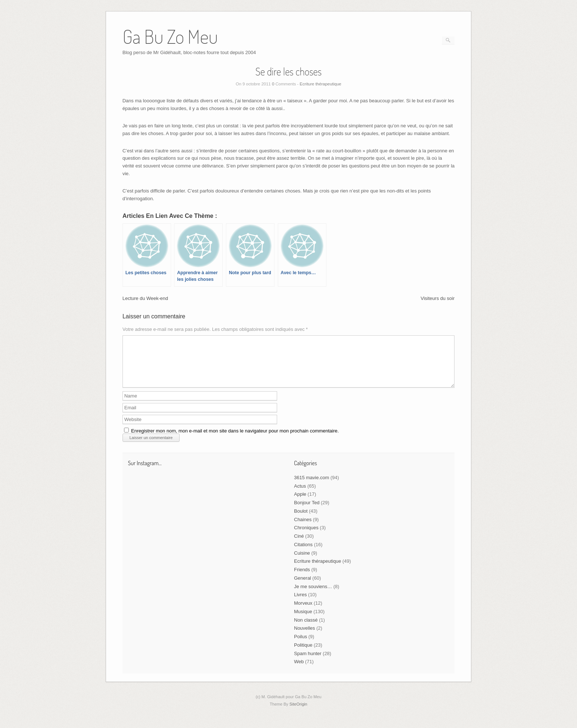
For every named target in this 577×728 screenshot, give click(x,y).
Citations (303, 553)
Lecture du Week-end (145, 298)
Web (299, 670)
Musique (303, 620)
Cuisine (302, 562)
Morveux (303, 612)
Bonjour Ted (307, 511)
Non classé (306, 629)
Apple (300, 503)
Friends (302, 578)
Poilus (300, 645)
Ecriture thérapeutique (320, 84)
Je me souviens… (313, 595)
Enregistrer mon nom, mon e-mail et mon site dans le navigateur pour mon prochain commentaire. (235, 440)
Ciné (299, 545)
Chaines (303, 528)
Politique (303, 654)
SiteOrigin (298, 713)
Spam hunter (308, 662)
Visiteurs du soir (438, 298)
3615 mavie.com (311, 486)
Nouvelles (305, 637)
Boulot (301, 520)
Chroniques (306, 536)
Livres (300, 603)
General (302, 587)
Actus (300, 495)
